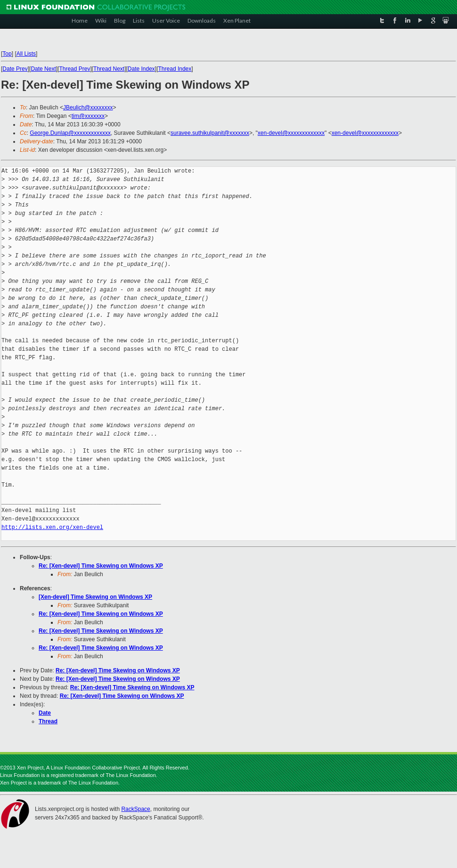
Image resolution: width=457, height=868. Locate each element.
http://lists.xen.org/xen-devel (52, 527)
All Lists (26, 54)
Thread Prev (74, 69)
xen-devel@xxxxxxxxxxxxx (291, 133)
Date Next (43, 69)
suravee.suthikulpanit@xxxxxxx (210, 133)
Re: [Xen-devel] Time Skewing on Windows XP (101, 566)
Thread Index (175, 69)
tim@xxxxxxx (88, 116)
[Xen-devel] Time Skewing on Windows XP (95, 597)
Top (7, 54)
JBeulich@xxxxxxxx (88, 107)
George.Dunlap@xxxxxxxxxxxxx (70, 133)
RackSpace (135, 809)
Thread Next (109, 69)
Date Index (141, 69)
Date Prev (15, 69)
